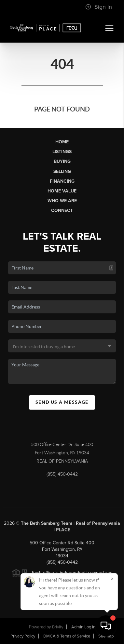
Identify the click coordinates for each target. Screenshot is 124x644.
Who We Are (62, 201)
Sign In (99, 7)
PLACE (63, 531)
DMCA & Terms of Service (67, 636)
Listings (62, 152)
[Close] (112, 579)
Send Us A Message (62, 402)
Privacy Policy (23, 636)
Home (62, 142)
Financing (62, 181)
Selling (62, 171)
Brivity (58, 627)
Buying (62, 161)
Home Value (62, 191)
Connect (62, 210)
